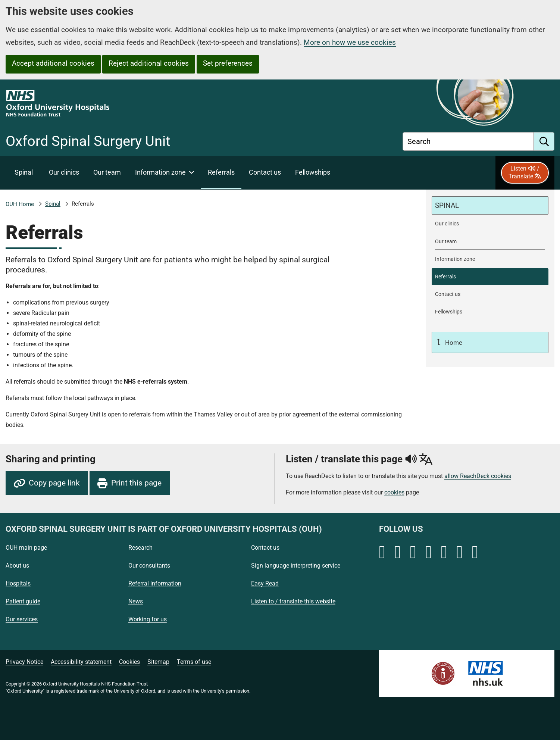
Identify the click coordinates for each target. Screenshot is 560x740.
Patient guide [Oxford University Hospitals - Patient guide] (23, 601)
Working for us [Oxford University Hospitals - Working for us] (148, 619)
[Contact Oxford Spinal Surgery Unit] (265, 173)
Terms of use (194, 662)
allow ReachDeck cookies (478, 476)
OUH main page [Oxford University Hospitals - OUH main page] (26, 548)
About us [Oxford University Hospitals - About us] (17, 566)
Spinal (53, 204)
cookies (394, 492)
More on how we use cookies (350, 42)
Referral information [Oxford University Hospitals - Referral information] (155, 583)
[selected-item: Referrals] (490, 277)
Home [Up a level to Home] (453, 343)
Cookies (129, 662)
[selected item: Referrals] (221, 173)
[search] (544, 141)
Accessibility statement (81, 662)
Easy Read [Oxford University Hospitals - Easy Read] (265, 583)
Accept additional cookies (53, 63)
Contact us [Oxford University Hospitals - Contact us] (265, 548)
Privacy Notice (24, 662)
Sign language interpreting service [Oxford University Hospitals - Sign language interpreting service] (296, 566)
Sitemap (158, 662)
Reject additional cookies (149, 63)
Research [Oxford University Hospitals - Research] (140, 548)
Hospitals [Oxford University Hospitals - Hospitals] (18, 583)
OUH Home (20, 204)
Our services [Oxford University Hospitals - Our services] (22, 619)
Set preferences (228, 63)
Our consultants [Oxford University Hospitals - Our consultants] (149, 566)
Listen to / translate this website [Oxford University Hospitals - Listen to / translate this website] (293, 601)
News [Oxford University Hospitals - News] (136, 601)
